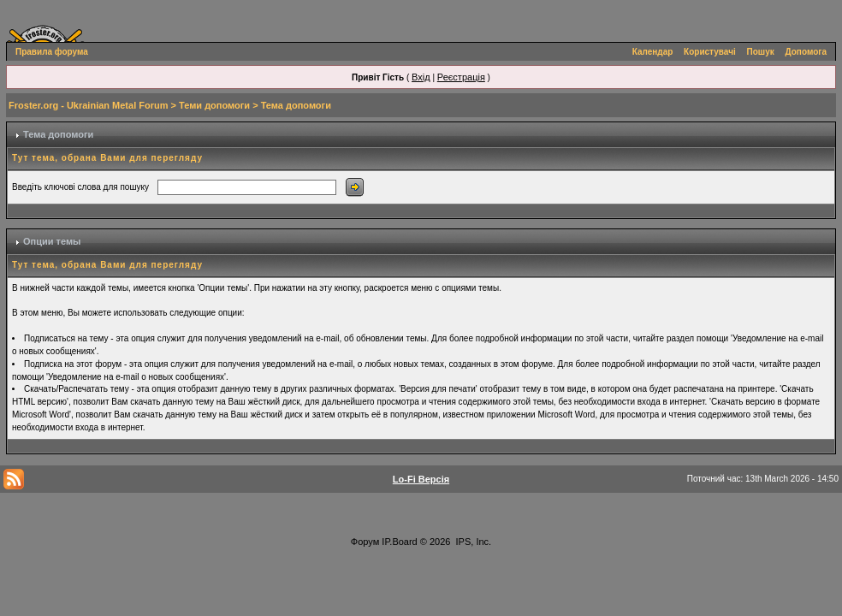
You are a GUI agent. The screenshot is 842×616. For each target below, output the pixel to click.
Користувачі (710, 52)
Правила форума (52, 52)
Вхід (421, 77)
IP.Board (399, 542)
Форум (365, 542)
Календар (653, 52)
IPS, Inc (473, 542)
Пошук (761, 52)
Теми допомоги (214, 105)
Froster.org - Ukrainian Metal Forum (88, 105)
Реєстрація (461, 77)
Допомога (806, 52)
